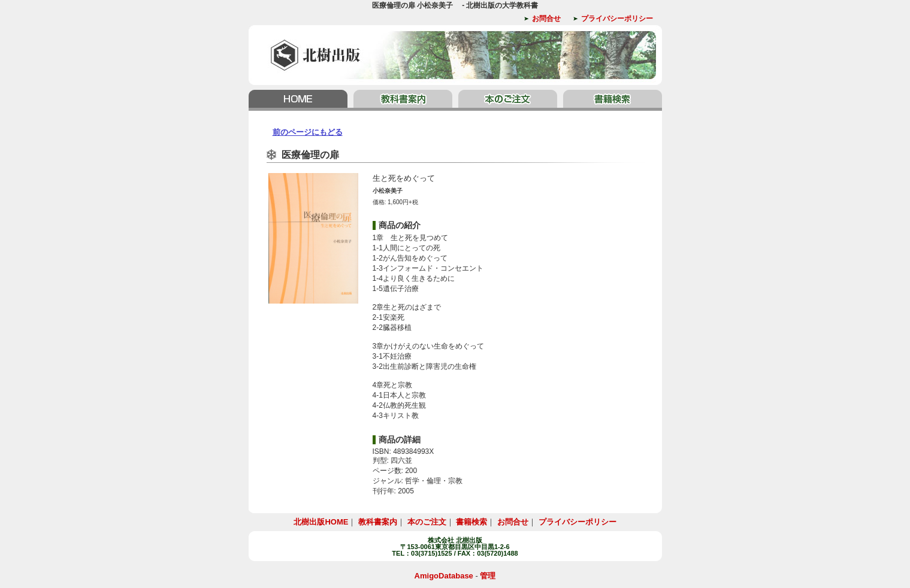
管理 (488, 576)
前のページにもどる (308, 132)
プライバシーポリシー (617, 19)
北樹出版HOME (300, 100)
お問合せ (546, 19)
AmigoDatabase (444, 576)
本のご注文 (508, 100)
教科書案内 (403, 100)
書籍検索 (611, 100)
